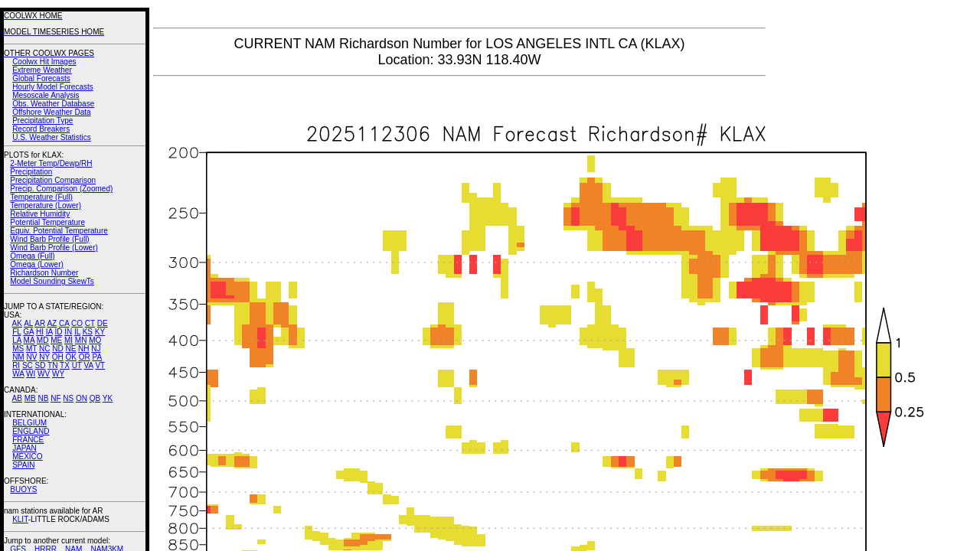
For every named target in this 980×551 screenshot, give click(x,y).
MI (69, 340)
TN (52, 365)
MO (95, 340)
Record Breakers (41, 129)
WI (31, 374)
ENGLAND (31, 431)
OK (70, 357)
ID (58, 332)
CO (77, 323)
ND (57, 349)
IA (49, 332)
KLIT (20, 519)
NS (68, 398)
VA (89, 365)
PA (97, 357)
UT (77, 365)
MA (29, 340)
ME (56, 340)
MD (43, 340)
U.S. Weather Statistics (52, 137)
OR (85, 357)
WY (58, 374)
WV (44, 374)
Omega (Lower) (36, 264)
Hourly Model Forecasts (53, 87)
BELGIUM (29, 423)
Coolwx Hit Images (44, 62)
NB (43, 398)
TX (65, 365)
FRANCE (28, 440)
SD (41, 365)
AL (28, 323)
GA (28, 332)
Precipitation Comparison (53, 180)
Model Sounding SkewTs (52, 281)
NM (18, 357)
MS (18, 349)
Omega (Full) (32, 256)
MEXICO (27, 456)
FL (16, 332)
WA (18, 374)
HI (40, 332)
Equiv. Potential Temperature (59, 231)
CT (90, 323)
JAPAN (24, 448)
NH (83, 349)
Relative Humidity (40, 214)
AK (17, 323)
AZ (52, 323)
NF (56, 398)
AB (17, 398)
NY (44, 357)
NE (70, 349)
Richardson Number (44, 273)
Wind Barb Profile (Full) (49, 239)
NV (31, 357)
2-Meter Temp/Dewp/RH (51, 163)
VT (100, 365)
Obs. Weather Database (53, 104)
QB (95, 398)
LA (17, 340)
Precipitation (31, 172)
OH (58, 357)
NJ (96, 349)
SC (28, 365)
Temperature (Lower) (46, 205)
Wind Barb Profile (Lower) (54, 248)
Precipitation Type (42, 121)
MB (30, 398)
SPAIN (23, 465)
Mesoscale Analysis (46, 95)
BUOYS (23, 489)
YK (108, 398)
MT (31, 349)
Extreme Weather (42, 70)
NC (44, 349)
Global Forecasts (41, 78)
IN (68, 332)
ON (82, 398)
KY (100, 332)
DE (103, 323)
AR (40, 323)
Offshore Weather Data (51, 112)
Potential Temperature (47, 222)
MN (81, 340)
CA (64, 323)
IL (77, 332)
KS (88, 332)
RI (16, 365)
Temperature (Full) (41, 197)
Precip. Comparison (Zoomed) (61, 189)
